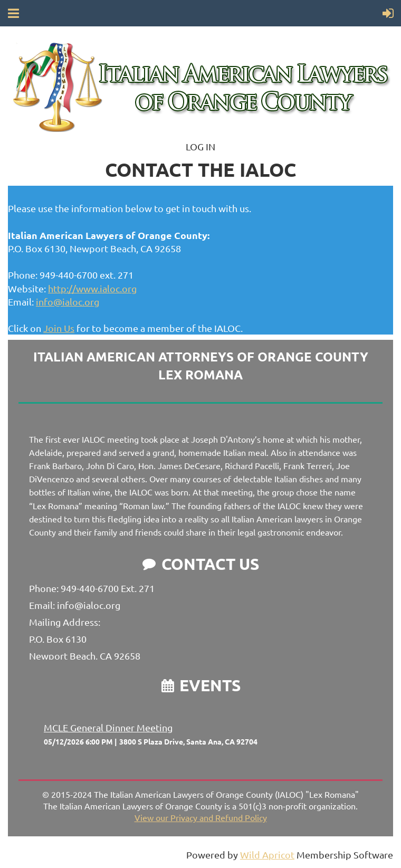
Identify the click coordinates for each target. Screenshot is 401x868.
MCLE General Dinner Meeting (108, 727)
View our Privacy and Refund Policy (201, 817)
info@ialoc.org (68, 302)
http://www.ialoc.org (92, 288)
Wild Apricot (267, 855)
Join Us (59, 328)
